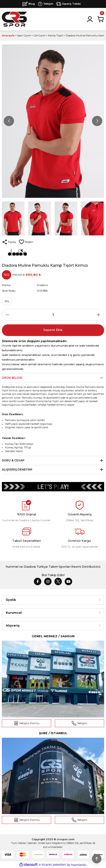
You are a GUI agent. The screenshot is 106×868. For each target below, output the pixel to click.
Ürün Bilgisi (12, 378)
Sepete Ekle (53, 330)
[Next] (97, 121)
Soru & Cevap (13, 460)
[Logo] (14, 19)
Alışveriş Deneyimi (17, 469)
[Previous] (9, 121)
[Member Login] (90, 19)
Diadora (42, 285)
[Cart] (101, 19)
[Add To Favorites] (26, 242)
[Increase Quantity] (100, 315)
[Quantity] (53, 315)
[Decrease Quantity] (6, 315)
